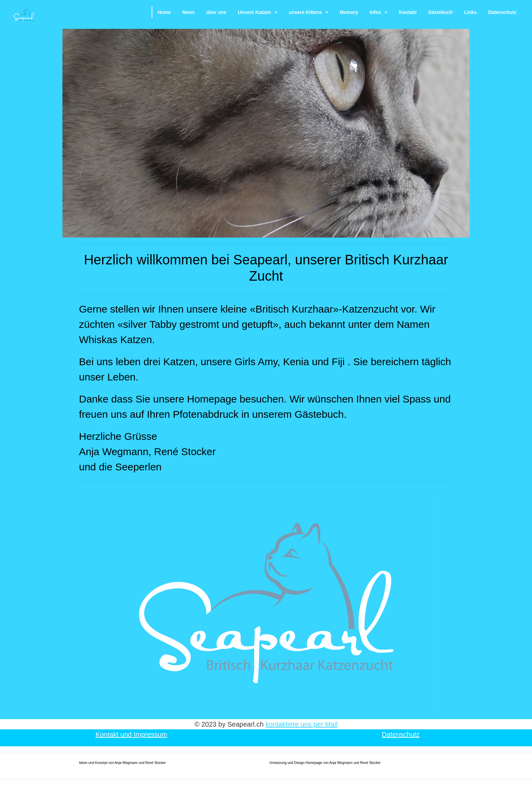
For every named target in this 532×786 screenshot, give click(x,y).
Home (164, 12)
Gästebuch (440, 12)
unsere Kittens (308, 12)
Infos (378, 12)
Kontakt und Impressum (131, 734)
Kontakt (408, 12)
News (188, 12)
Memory (349, 12)
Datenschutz (502, 12)
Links (470, 12)
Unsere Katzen (258, 12)
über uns (216, 12)
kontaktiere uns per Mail (302, 724)
